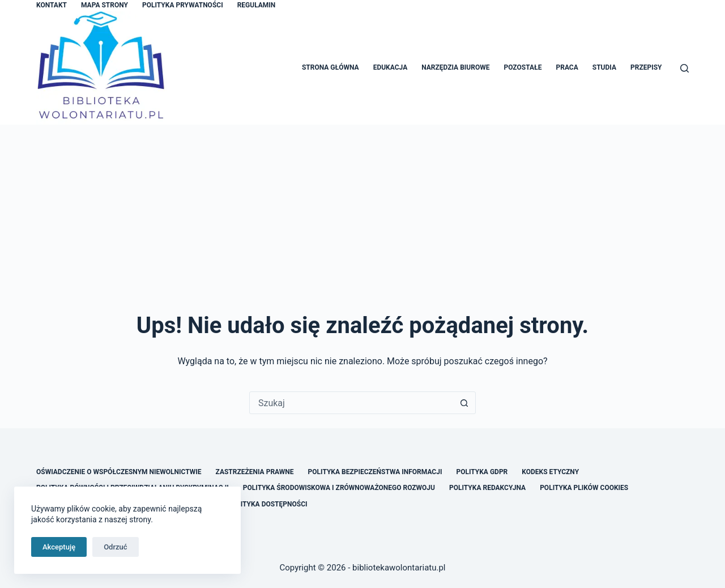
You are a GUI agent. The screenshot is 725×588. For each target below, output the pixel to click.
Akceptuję (59, 547)
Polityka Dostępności (267, 504)
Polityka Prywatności (183, 5)
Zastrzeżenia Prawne (255, 472)
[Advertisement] (362, 210)
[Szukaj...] (351, 403)
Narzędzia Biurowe (455, 67)
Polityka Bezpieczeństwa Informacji (375, 472)
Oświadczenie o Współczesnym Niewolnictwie (119, 472)
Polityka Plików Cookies (584, 488)
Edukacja (391, 67)
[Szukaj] (685, 68)
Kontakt (52, 5)
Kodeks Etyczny (550, 472)
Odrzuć (115, 547)
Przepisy (646, 67)
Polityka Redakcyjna (487, 488)
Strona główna (330, 67)
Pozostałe (523, 67)
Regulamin (257, 5)
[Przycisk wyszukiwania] (464, 403)
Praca (567, 67)
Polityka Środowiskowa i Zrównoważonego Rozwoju (339, 488)
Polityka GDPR (482, 472)
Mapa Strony (105, 5)
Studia (604, 67)
